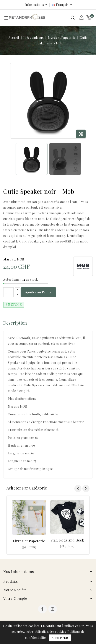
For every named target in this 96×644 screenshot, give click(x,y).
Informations (34, 5)
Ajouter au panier (38, 292)
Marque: (10, 259)
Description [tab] (15, 323)
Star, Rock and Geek (67, 540)
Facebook (43, 610)
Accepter (60, 638)
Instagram (53, 610)
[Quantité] (8, 292)
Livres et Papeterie (29, 541)
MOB (21, 259)
